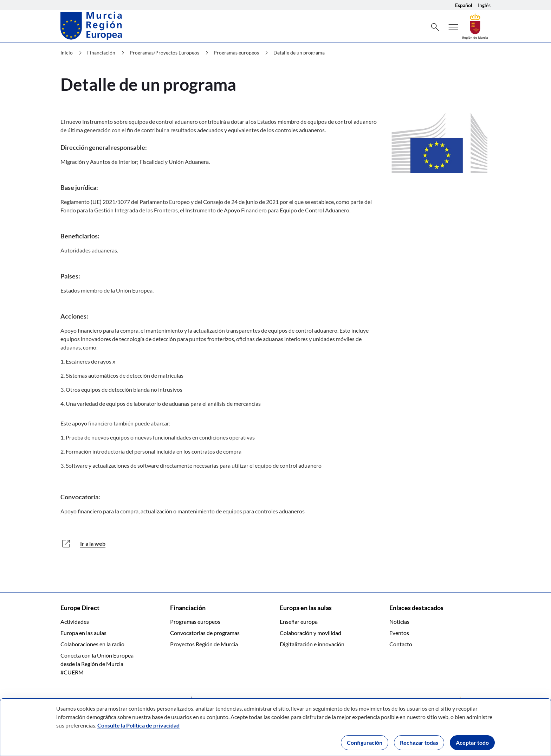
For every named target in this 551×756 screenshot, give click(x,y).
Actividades (75, 622)
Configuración (365, 742)
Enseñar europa (299, 622)
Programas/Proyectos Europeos (170, 53)
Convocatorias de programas (205, 633)
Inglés (484, 5)
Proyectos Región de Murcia (204, 644)
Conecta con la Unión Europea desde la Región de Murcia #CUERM (97, 664)
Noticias (399, 622)
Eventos (399, 633)
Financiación (107, 53)
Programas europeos (242, 53)
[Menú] (453, 27)
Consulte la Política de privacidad (138, 725)
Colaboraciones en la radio (92, 644)
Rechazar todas (419, 742)
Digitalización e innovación (312, 644)
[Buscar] (435, 27)
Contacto (401, 644)
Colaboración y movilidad (310, 633)
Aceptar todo (472, 742)
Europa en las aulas (83, 633)
